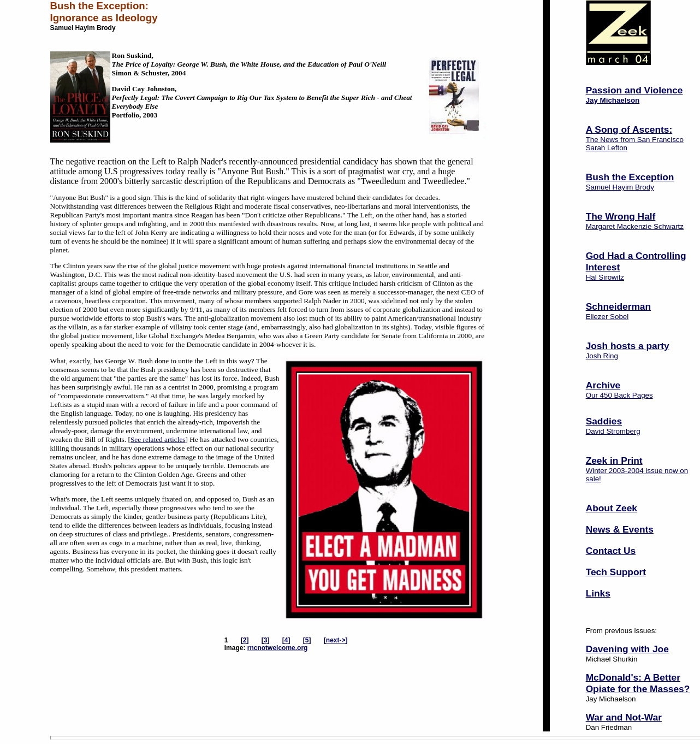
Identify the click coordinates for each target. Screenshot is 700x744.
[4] (286, 640)
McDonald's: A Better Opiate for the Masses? (638, 683)
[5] (307, 640)
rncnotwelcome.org (278, 648)
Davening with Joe (627, 649)
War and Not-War (624, 717)
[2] (245, 640)
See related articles (158, 439)
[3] (266, 640)
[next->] (336, 640)
